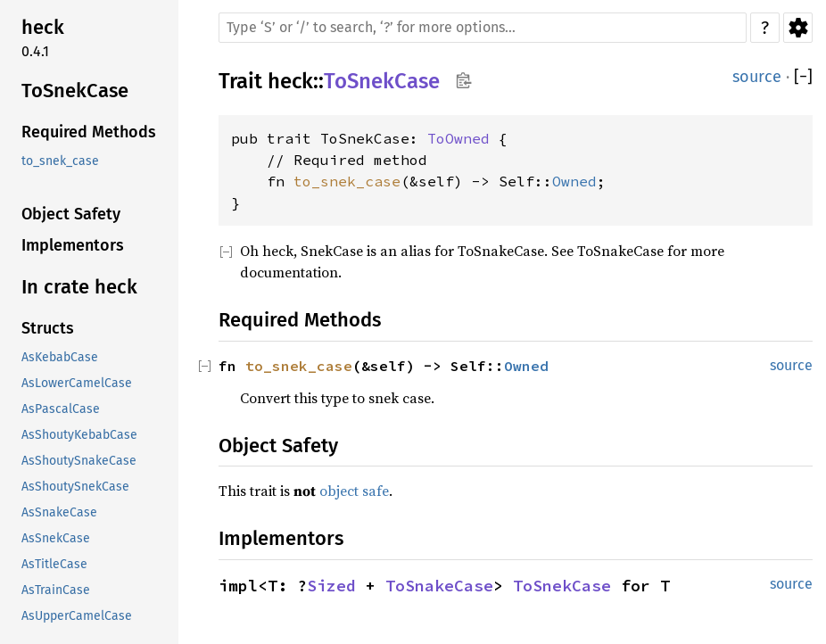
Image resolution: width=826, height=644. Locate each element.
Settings (798, 28)
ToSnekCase (75, 91)
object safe (354, 491)
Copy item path (463, 80)
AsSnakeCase (59, 512)
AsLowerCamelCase (77, 383)
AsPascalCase (61, 409)
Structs (48, 328)
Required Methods (89, 132)
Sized (331, 586)
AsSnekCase (56, 538)
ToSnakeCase (439, 586)
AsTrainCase (56, 590)
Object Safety (71, 214)
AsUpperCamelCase (77, 616)
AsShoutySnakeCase (79, 461)
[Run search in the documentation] (483, 28)
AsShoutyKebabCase (79, 435)
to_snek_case (60, 161)
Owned (574, 181)
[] (803, 77)
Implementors (73, 245)
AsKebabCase (60, 357)
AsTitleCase (54, 564)
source (757, 77)
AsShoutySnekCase (75, 487)
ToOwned (458, 138)
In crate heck (79, 287)
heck (43, 27)
